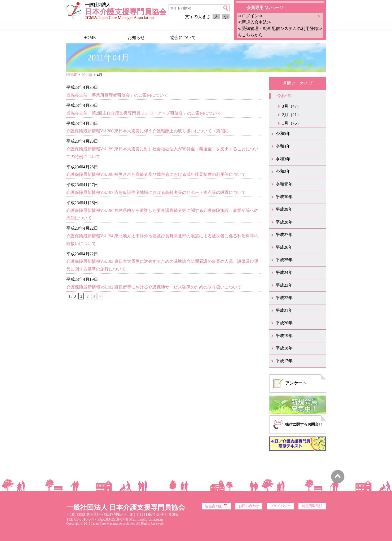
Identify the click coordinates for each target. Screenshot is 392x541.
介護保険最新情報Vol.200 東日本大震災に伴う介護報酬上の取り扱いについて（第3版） (149, 131)
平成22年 (284, 298)
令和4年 (283, 146)
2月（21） (292, 115)
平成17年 (284, 361)
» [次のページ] (100, 296)
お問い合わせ (249, 506)
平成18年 (284, 348)
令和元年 (284, 184)
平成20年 (284, 323)
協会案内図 (216, 506)
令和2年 (283, 171)
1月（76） (292, 123)
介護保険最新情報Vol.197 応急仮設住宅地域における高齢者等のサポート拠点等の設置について (156, 192)
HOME (89, 38)
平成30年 (284, 197)
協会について (183, 38)
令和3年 (283, 159)
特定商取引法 (312, 506)
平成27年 (284, 235)
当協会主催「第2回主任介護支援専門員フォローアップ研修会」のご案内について (144, 113)
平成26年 (284, 247)
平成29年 (284, 209)
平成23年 (284, 285)
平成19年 (284, 336)
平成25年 (284, 260)
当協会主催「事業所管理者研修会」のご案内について (117, 95)
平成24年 (284, 272)
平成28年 (284, 222)
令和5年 (283, 134)
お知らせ (136, 38)
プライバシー (280, 506)
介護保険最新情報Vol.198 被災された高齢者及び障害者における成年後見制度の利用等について (156, 174)
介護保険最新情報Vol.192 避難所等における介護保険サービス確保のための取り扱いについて (154, 287)
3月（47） (292, 106)
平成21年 (284, 310)
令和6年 (284, 96)
